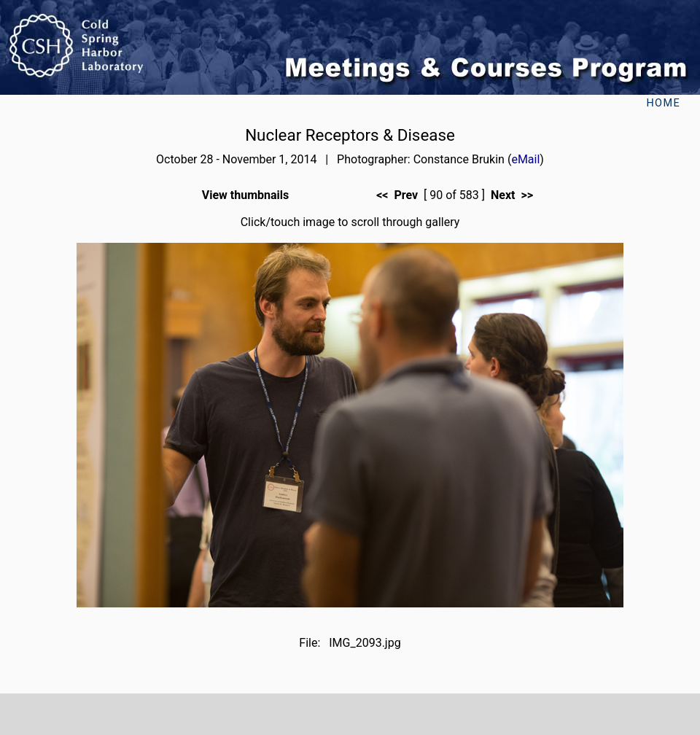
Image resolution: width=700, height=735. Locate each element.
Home (663, 103)
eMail (525, 159)
